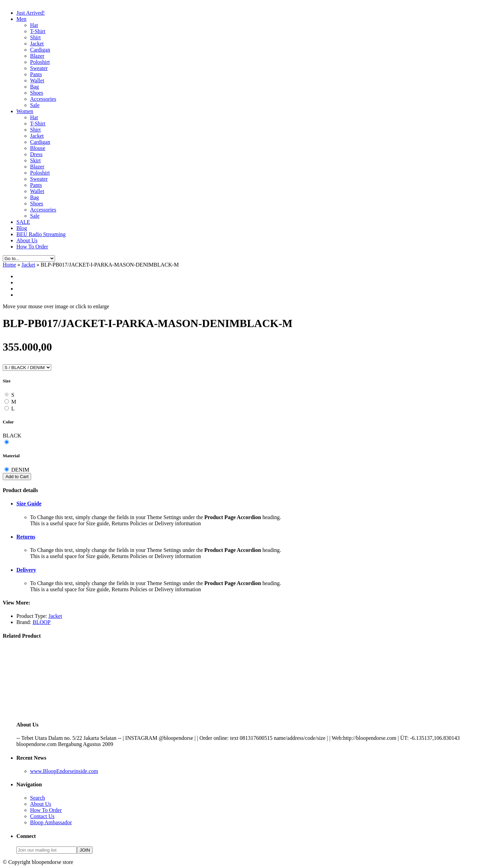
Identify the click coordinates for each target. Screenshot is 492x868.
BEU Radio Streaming (41, 234)
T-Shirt (38, 31)
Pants (36, 74)
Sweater (39, 68)
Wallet (37, 80)
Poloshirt (40, 62)
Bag (35, 87)
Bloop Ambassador (51, 822)
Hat (34, 25)
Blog (22, 228)
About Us (27, 240)
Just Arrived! (31, 13)
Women (25, 111)
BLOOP (42, 622)
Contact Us (42, 816)
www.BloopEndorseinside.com (64, 771)
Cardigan (40, 50)
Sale (35, 105)
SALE (23, 222)
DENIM (20, 470)
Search (38, 798)
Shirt (35, 37)
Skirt (35, 160)
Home (9, 265)
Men (21, 19)
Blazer (37, 56)
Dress (36, 154)
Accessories (43, 99)
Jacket (37, 44)
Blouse (38, 148)
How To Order (32, 247)
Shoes (37, 93)
